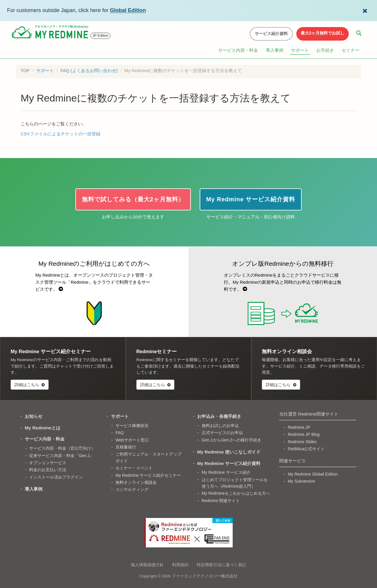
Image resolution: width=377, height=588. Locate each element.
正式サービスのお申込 (222, 433)
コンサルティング (132, 489)
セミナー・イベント (134, 468)
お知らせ (34, 416)
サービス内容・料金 (238, 50)
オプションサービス (48, 463)
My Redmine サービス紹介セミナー (148, 475)
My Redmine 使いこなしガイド (229, 452)
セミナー (350, 50)
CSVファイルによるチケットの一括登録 (61, 134)
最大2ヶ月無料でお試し (323, 33)
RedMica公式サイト (306, 449)
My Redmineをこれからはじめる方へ (236, 493)
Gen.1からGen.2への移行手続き (232, 440)
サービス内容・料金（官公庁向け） (62, 448)
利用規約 (180, 565)
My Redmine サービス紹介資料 (229, 463)
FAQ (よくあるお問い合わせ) (89, 70)
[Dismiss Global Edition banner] (365, 10)
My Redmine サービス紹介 (226, 472)
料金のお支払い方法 (48, 470)
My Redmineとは (43, 428)
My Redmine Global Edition (313, 474)
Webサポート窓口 (132, 440)
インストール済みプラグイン (56, 477)
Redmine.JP (299, 427)
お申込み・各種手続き (219, 416)
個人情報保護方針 (147, 565)
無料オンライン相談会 (136, 482)
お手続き (325, 50)
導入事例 (275, 50)
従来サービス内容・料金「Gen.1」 (62, 456)
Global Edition (128, 10)
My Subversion (301, 481)
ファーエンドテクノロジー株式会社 (205, 576)
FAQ (120, 433)
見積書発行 (126, 447)
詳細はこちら (30, 385)
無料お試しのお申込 (220, 426)
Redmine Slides (302, 442)
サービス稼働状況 (132, 426)
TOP (25, 70)
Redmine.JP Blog (304, 434)
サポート (300, 50)
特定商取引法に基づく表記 (221, 565)
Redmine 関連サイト (221, 501)
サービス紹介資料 (271, 34)
